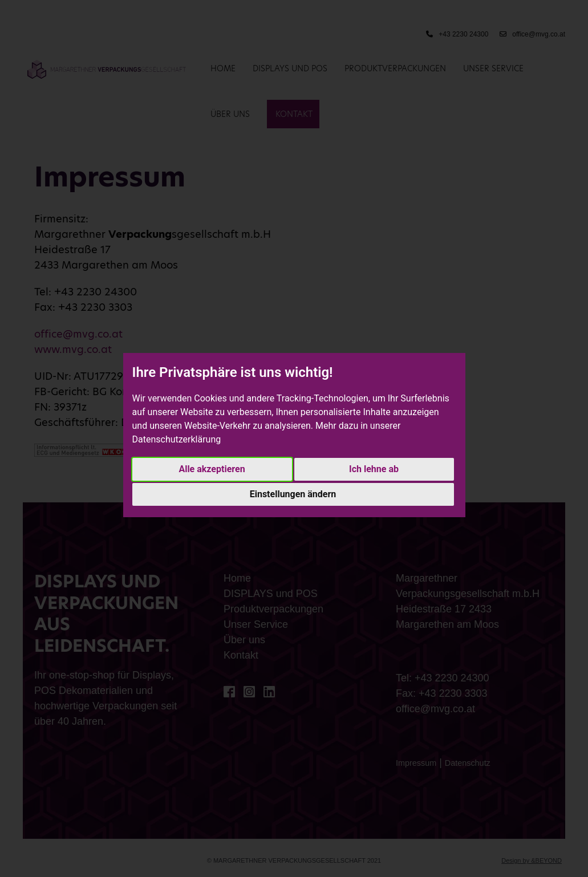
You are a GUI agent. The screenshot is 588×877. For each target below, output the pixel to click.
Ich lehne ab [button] (374, 469)
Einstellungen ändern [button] (293, 494)
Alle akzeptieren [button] (212, 469)
